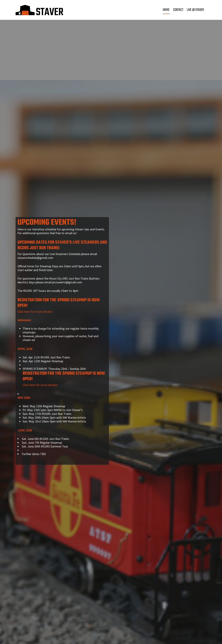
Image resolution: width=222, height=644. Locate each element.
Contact (178, 10)
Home (166, 10)
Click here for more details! (35, 312)
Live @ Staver (195, 10)
